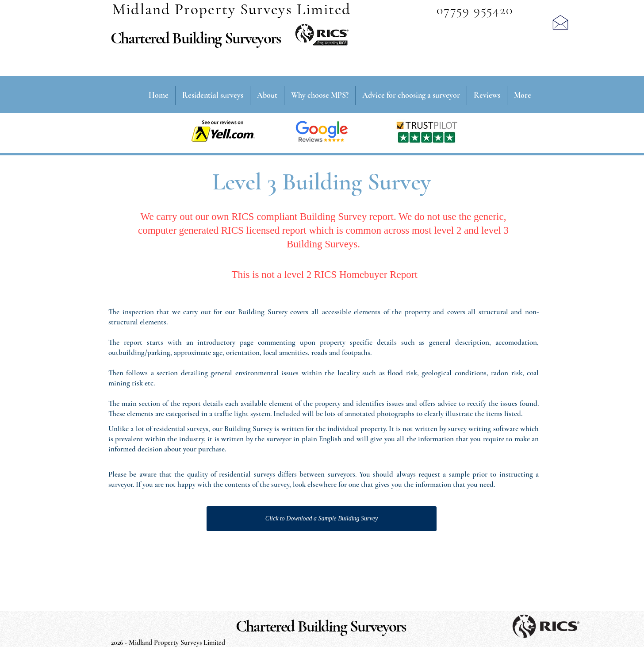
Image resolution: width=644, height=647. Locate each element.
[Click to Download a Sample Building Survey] (322, 519)
